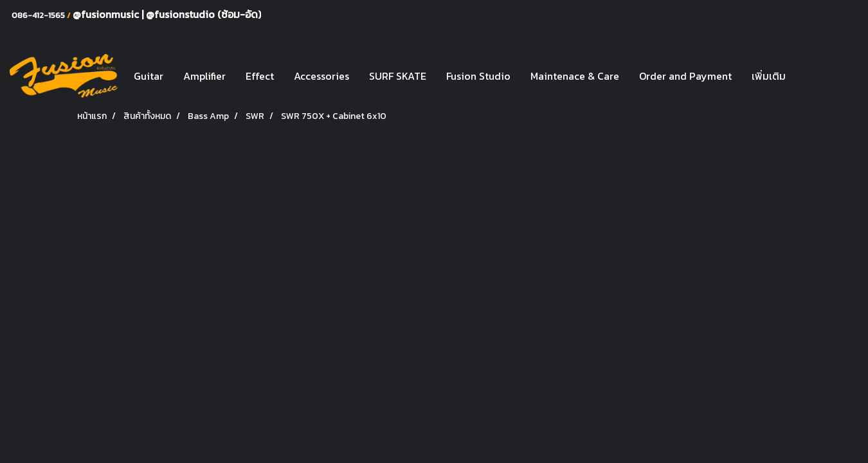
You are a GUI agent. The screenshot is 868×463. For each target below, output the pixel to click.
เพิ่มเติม (769, 76)
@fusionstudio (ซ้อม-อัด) (203, 14)
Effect (260, 76)
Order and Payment (685, 76)
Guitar (149, 76)
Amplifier (204, 76)
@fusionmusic (107, 14)
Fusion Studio (478, 76)
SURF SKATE (398, 76)
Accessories (321, 76)
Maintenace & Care (575, 76)
